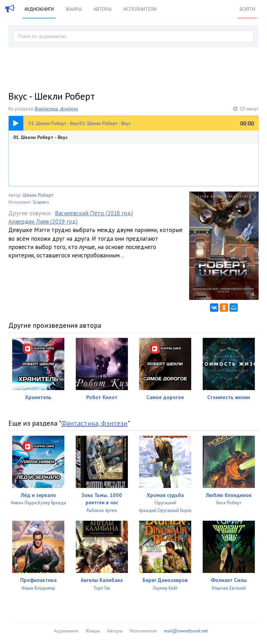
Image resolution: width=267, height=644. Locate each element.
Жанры (74, 9)
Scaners (41, 202)
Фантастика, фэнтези (56, 109)
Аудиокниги (39, 9)
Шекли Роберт (38, 195)
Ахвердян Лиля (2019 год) (43, 222)
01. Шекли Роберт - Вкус (41, 137)
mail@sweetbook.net (186, 631)
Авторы (103, 9)
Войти (247, 9)
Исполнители (140, 9)
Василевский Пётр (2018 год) (94, 213)
